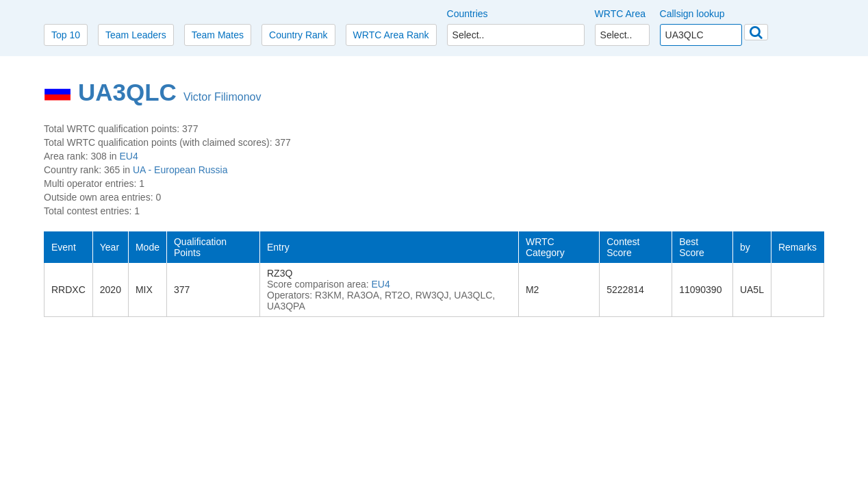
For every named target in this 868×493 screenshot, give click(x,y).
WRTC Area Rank (391, 35)
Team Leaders (136, 35)
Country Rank (298, 35)
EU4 (129, 156)
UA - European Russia (180, 170)
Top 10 (66, 35)
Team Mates (218, 35)
